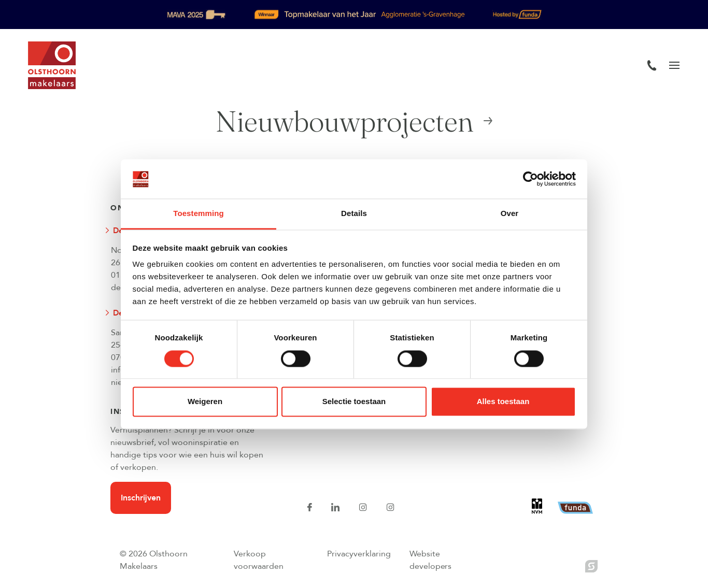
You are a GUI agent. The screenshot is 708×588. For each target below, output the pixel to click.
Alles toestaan (503, 402)
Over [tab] (510, 214)
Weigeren (205, 402)
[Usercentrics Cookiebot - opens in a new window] (530, 179)
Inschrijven (141, 498)
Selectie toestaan (354, 402)
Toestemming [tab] (199, 214)
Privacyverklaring (359, 554)
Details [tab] (354, 214)
